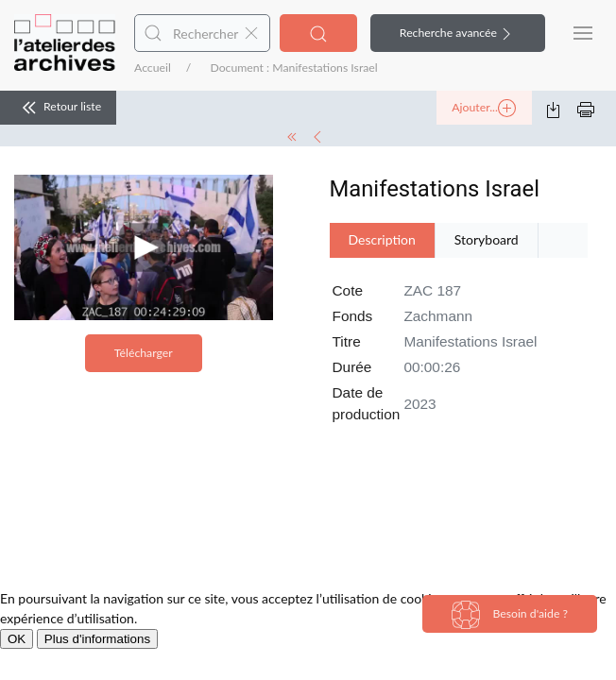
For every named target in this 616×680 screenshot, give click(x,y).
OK (17, 639)
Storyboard (487, 239)
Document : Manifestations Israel (293, 68)
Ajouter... (484, 109)
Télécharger (144, 353)
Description (382, 239)
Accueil (153, 68)
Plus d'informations (97, 639)
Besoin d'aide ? (510, 615)
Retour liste (58, 108)
